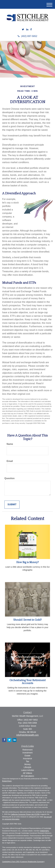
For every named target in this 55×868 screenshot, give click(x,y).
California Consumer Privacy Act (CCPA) (25, 814)
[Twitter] (23, 30)
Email (10, 461)
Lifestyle (27, 767)
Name (10, 444)
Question (9, 478)
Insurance (27, 758)
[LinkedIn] (27, 30)
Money (27, 764)
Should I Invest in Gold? (27, 620)
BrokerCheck (7, 781)
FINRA (42, 831)
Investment (27, 753)
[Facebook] (31, 30)
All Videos (27, 773)
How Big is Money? (27, 562)
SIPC (47, 831)
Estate (28, 756)
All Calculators (27, 776)
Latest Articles (27, 770)
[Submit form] (12, 505)
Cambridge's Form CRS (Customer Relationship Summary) (23, 862)
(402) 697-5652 (27, 36)
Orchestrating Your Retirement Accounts (28, 682)
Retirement (27, 750)
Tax (28, 761)
